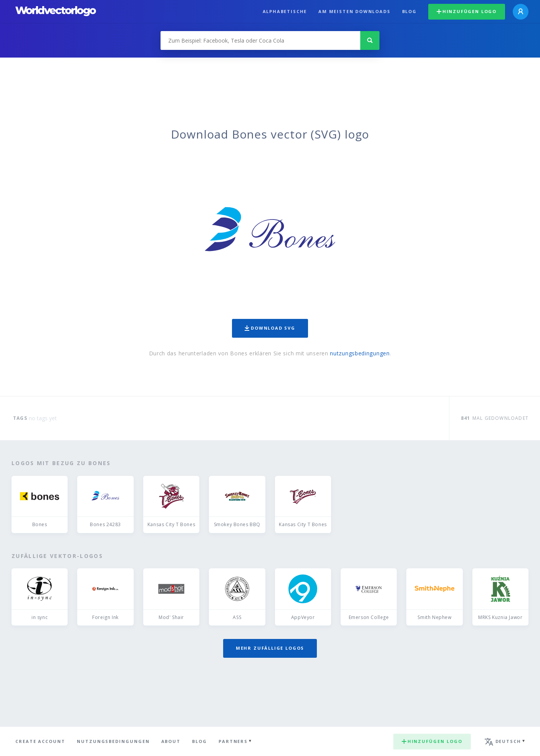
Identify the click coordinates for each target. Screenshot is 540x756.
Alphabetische (285, 11)
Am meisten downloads (354, 11)
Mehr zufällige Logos (270, 648)
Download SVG (270, 328)
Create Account (40, 741)
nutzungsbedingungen (360, 353)
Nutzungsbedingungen (113, 741)
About (171, 741)
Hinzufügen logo (467, 11)
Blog (409, 11)
